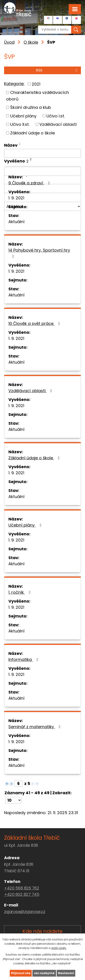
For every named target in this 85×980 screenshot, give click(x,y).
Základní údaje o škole (33, 133)
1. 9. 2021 (16, 198)
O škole (31, 42)
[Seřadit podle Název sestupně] (20, 145)
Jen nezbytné (44, 973)
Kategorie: (14, 84)
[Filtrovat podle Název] (42, 153)
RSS (57, 70)
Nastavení (66, 973)
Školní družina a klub (31, 107)
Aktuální (16, 222)
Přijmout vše (21, 973)
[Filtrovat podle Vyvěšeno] (42, 171)
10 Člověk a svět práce (35, 323)
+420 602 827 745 (22, 894)
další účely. (59, 948)
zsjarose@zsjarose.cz (25, 912)
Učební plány (23, 116)
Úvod (9, 42)
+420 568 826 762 (22, 888)
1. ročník (20, 592)
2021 (36, 84)
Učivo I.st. (56, 116)
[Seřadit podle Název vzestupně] (20, 143)
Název (11, 145)
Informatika (24, 659)
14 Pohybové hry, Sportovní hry (39, 253)
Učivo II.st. (20, 124)
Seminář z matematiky (35, 727)
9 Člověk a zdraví (30, 183)
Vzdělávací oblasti (58, 124)
